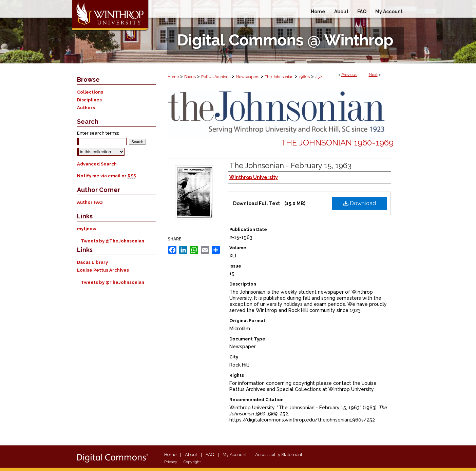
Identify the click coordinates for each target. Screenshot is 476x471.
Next (373, 75)
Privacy (171, 462)
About (191, 455)
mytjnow (87, 229)
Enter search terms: (98, 133)
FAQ (210, 455)
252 (319, 77)
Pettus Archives (216, 77)
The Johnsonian (279, 77)
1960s (304, 77)
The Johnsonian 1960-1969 (337, 143)
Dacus (190, 77)
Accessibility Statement (279, 455)
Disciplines (89, 100)
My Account (235, 455)
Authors (86, 108)
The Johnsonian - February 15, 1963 (290, 165)
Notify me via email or (107, 176)
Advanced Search (97, 164)
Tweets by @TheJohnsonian (112, 241)
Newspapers (247, 77)
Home (173, 77)
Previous (349, 75)
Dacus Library (92, 262)
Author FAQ (90, 202)
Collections (90, 92)
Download (360, 203)
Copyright (192, 462)
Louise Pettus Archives (103, 270)
